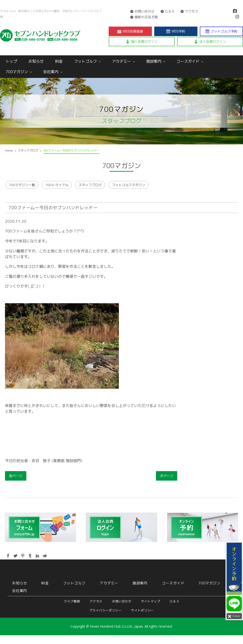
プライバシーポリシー (105, 619)
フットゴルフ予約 (221, 31)
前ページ (16, 485)
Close (233, 616)
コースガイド (190, 61)
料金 (59, 61)
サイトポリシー (142, 619)
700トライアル (68, 189)
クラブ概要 (72, 610)
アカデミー (123, 61)
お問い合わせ (142, 11)
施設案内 (156, 61)
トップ (11, 61)
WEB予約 (176, 31)
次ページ (167, 485)
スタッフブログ (110, 189)
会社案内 (53, 72)
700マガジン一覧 (24, 189)
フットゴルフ (87, 61)
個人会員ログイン (142, 42)
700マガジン (19, 72)
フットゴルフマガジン (158, 189)
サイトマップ (151, 610)
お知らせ (36, 61)
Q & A (167, 11)
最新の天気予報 (144, 17)
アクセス (189, 11)
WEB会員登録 (130, 31)
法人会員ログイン (210, 42)
